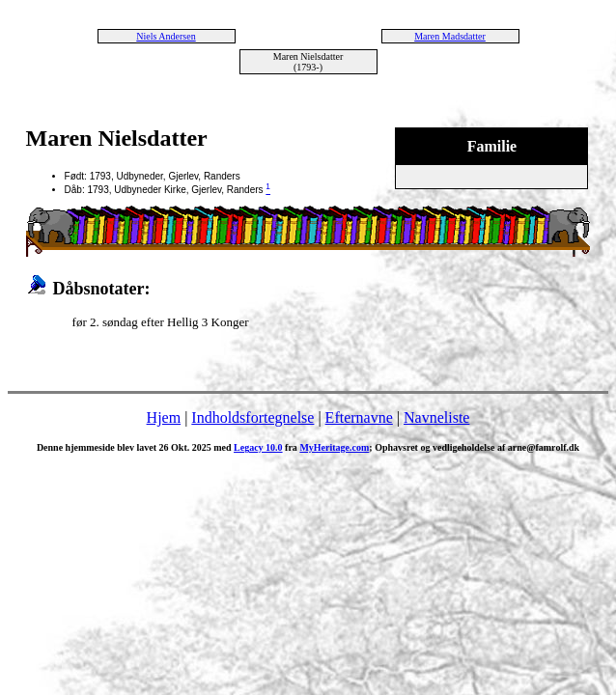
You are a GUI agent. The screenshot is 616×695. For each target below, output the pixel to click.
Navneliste (436, 417)
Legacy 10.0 (258, 447)
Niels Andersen (166, 36)
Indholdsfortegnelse (252, 417)
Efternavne (359, 417)
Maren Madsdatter (450, 36)
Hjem (164, 417)
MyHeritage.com (334, 447)
